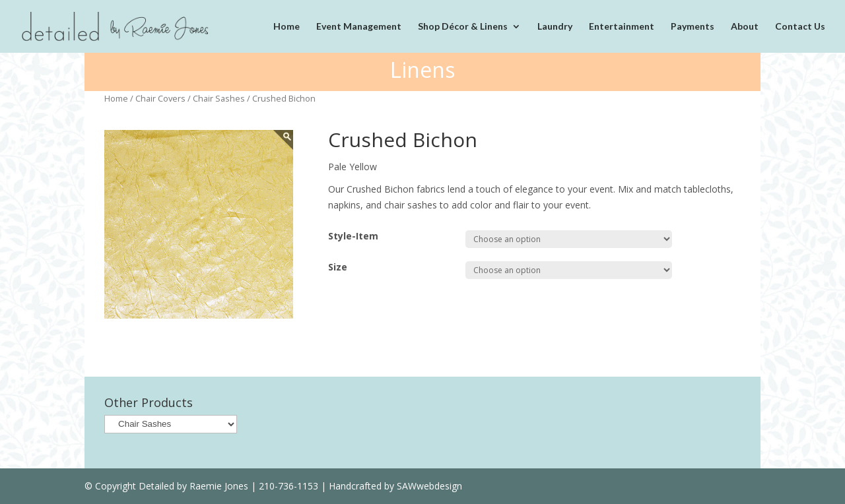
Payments (693, 27)
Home (287, 27)
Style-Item (353, 236)
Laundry (555, 27)
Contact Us (800, 27)
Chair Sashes (219, 98)
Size (338, 267)
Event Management (359, 27)
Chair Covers (160, 98)
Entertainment (622, 27)
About (745, 27)
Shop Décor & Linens (463, 27)
